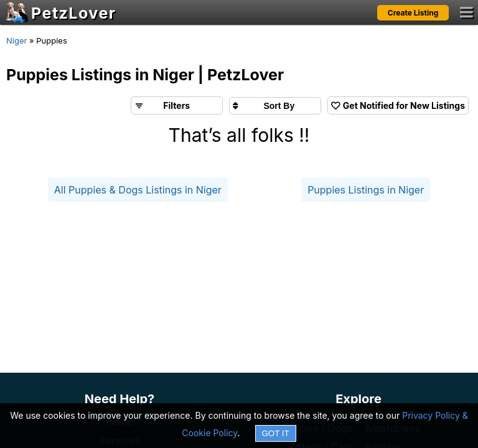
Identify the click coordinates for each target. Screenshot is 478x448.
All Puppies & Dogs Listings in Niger (138, 190)
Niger (16, 40)
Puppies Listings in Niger (366, 190)
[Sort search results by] (275, 106)
